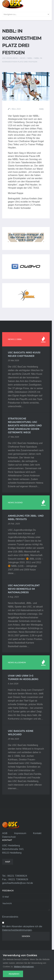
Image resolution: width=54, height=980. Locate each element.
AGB (5, 833)
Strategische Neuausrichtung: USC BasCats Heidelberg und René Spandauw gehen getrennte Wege (25, 426)
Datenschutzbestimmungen (17, 930)
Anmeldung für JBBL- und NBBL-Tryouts (26, 518)
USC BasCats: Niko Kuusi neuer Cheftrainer (24, 354)
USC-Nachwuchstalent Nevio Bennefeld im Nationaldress (24, 589)
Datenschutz (9, 837)
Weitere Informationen (24, 967)
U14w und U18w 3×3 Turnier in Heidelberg (23, 677)
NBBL (41, 109)
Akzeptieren (14, 974)
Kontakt (37, 833)
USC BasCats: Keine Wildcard (21, 733)
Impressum (20, 833)
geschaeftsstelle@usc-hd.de (18, 883)
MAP (8, 862)
